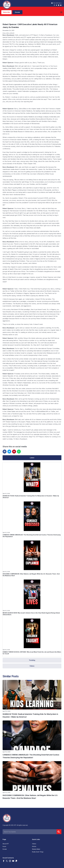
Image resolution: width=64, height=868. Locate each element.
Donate (5, 849)
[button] (61, 12)
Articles (34, 846)
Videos (34, 844)
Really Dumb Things (38, 852)
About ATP (6, 844)
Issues (4, 846)
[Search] (59, 832)
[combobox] (30, 832)
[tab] (32, 458)
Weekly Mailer (36, 849)
